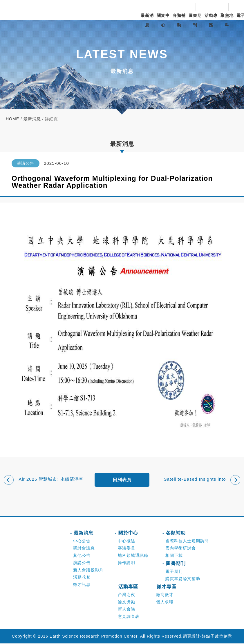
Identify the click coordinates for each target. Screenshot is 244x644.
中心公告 (82, 541)
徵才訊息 (82, 585)
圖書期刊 (195, 20)
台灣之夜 (126, 595)
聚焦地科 (227, 20)
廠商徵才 (165, 595)
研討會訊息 (84, 549)
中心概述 (126, 541)
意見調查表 (129, 617)
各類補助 (179, 20)
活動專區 (211, 20)
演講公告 (82, 563)
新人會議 (126, 610)
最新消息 (147, 20)
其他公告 (82, 556)
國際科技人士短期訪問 (187, 541)
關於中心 (163, 20)
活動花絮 (82, 578)
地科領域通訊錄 (133, 556)
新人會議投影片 (88, 570)
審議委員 (126, 549)
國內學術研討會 (181, 549)
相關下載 (174, 556)
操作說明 (126, 563)
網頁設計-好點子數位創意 (208, 637)
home (12, 119)
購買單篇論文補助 (183, 579)
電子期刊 (174, 572)
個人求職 (165, 602)
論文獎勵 (126, 602)
